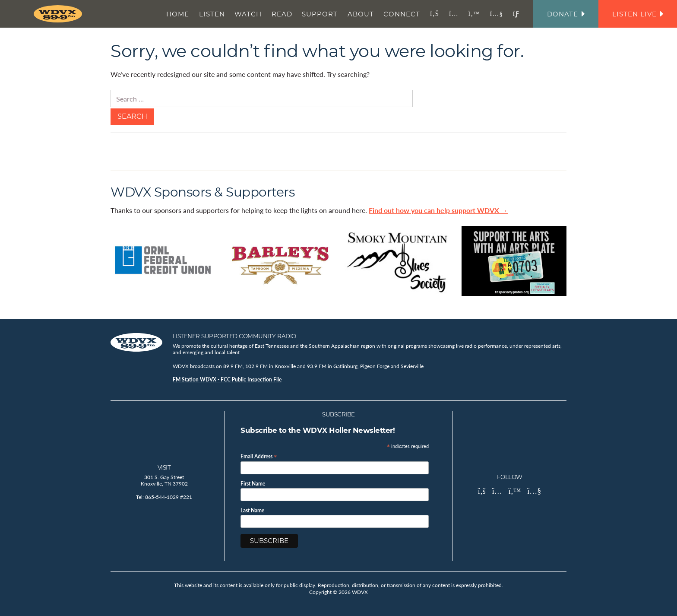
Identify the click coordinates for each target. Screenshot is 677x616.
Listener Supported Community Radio (234, 336)
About (361, 14)
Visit (164, 467)
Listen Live (638, 14)
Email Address (259, 456)
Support (320, 14)
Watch (248, 14)
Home (178, 14)
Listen (212, 14)
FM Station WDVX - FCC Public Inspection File (227, 379)
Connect (402, 14)
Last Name (252, 511)
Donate (566, 14)
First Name (253, 484)
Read (282, 14)
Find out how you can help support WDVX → (438, 210)
